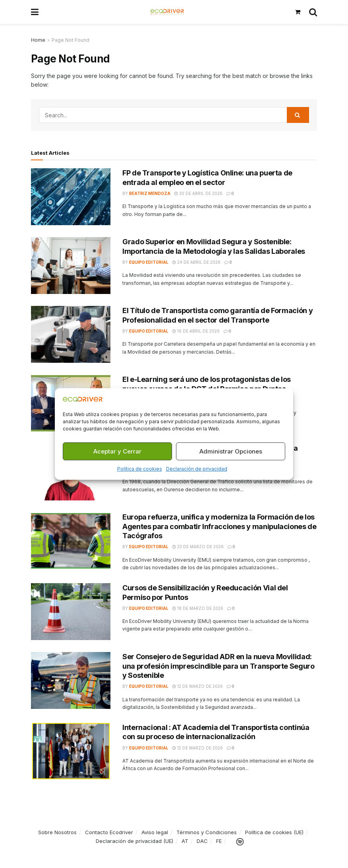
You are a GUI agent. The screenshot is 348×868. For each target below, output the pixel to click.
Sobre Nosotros (57, 832)
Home (38, 40)
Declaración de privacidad (197, 469)
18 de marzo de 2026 (198, 608)
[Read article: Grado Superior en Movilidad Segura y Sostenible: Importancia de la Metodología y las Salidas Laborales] (71, 266)
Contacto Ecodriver (109, 832)
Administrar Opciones (231, 451)
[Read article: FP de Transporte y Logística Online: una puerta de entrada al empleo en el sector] (71, 197)
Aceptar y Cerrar (117, 451)
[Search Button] (313, 12)
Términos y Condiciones (207, 832)
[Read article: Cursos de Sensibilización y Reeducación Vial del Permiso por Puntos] (71, 612)
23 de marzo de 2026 (198, 547)
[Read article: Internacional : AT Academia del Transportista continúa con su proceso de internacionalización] (71, 751)
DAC (202, 841)
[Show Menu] (35, 12)
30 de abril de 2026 (198, 193)
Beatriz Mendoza (150, 193)
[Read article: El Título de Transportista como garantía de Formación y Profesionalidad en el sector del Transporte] (71, 334)
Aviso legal (155, 832)
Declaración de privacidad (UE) (134, 841)
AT (185, 841)
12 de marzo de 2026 (198, 686)
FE (219, 841)
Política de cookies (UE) (274, 832)
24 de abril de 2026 (196, 262)
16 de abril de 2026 (196, 331)
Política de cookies (140, 469)
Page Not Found (71, 40)
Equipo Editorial (149, 262)
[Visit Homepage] (167, 12)
